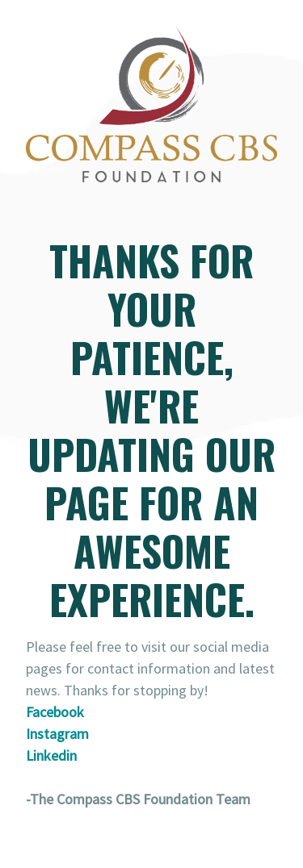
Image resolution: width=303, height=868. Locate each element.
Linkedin (51, 755)
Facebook (55, 712)
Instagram (57, 734)
